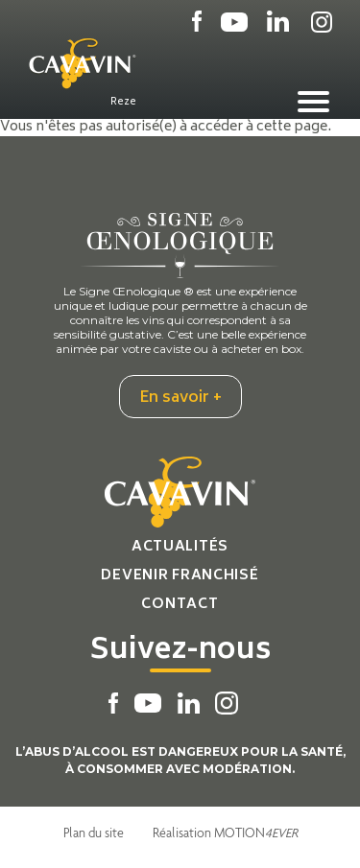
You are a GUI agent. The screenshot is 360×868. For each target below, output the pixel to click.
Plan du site (94, 833)
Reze (123, 102)
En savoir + (180, 398)
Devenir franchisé (180, 576)
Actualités (180, 547)
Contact (180, 605)
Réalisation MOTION (225, 833)
